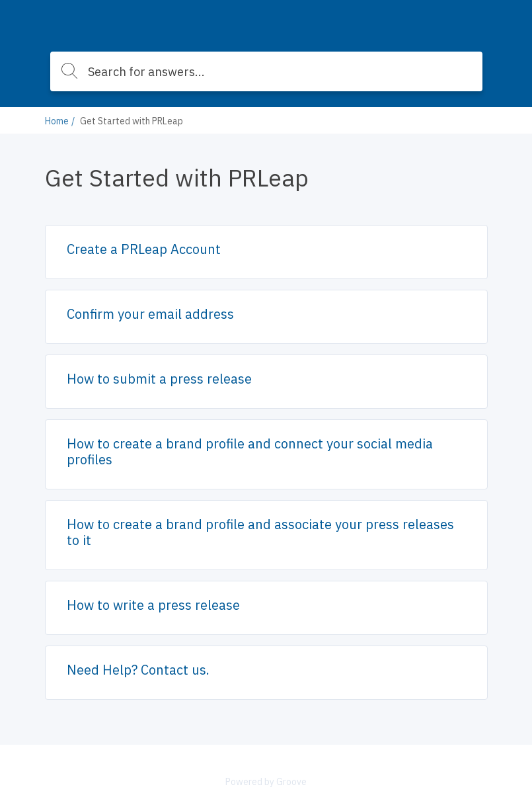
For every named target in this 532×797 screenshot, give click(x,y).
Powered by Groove (266, 782)
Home (57, 121)
